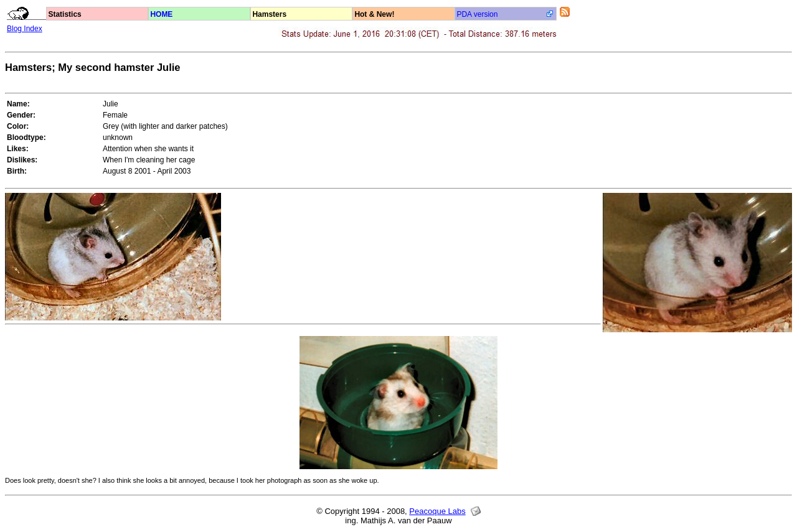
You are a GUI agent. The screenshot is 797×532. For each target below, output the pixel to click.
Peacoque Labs (437, 511)
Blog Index (25, 29)
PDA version (477, 14)
